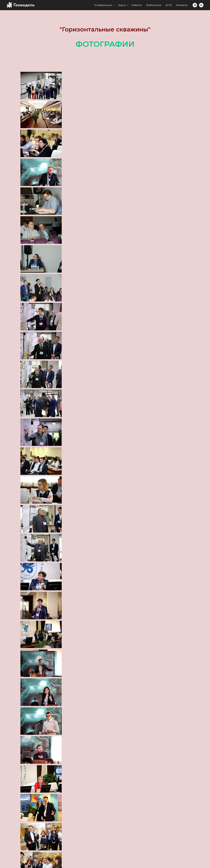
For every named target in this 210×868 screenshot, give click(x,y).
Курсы (122, 5)
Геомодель (90, 859)
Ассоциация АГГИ (116, 859)
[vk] (201, 5)
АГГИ (169, 5)
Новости (137, 5)
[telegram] (195, 5)
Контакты (182, 5)
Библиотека (154, 5)
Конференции (103, 5)
